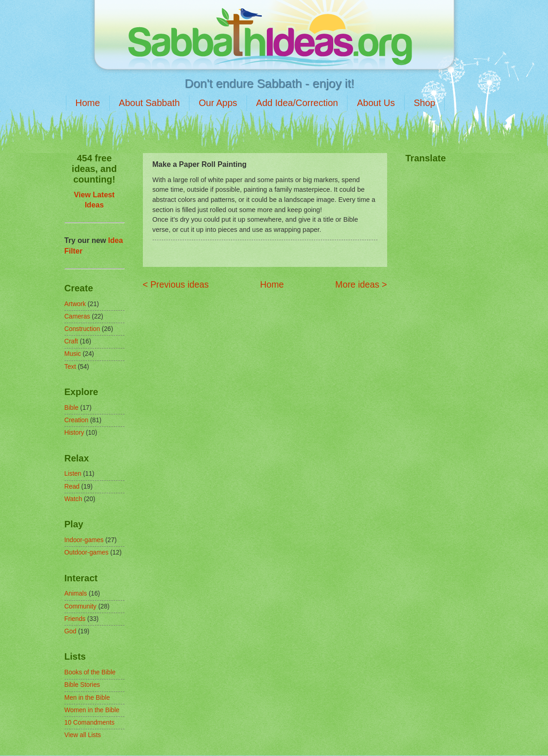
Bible (72, 408)
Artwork (75, 304)
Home (88, 103)
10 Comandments (90, 723)
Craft (71, 341)
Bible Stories (82, 685)
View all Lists (83, 735)
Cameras (77, 316)
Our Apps (218, 103)
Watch (74, 499)
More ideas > (361, 285)
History (74, 433)
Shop (425, 103)
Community (81, 606)
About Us (376, 103)
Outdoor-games (87, 552)
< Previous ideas (176, 285)
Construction (82, 329)
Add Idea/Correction (297, 103)
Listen (73, 474)
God (71, 631)
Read (72, 487)
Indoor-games (84, 540)
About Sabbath (149, 103)
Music (73, 354)
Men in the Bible (87, 698)
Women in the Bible (92, 710)
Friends (75, 619)
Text (70, 367)
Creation (77, 420)
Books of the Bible (90, 672)
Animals (76, 594)
